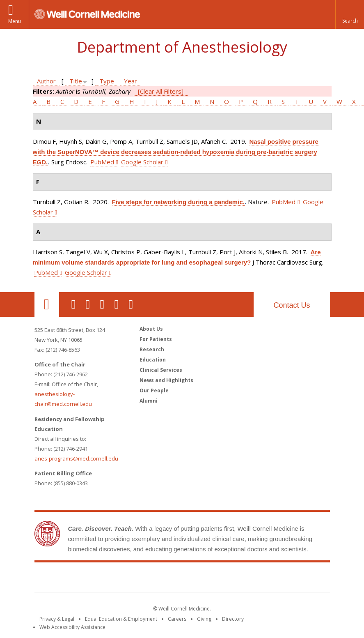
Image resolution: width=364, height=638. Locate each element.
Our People (154, 390)
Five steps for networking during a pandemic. (178, 202)
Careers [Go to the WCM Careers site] (177, 619)
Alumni (149, 401)
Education (153, 360)
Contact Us (292, 305)
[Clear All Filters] (161, 91)
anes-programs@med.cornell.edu (76, 458)
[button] (350, 14)
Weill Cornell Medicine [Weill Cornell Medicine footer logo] (182, 579)
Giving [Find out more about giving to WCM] (204, 619)
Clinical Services (161, 370)
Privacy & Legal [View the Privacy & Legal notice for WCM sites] (57, 619)
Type (107, 81)
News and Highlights (166, 380)
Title (76, 81)
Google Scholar (142, 162)
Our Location (47, 304)
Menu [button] (15, 21)
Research (152, 349)
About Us (151, 329)
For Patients (156, 339)
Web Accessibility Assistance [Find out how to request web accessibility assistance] (72, 627)
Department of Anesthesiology (182, 47)
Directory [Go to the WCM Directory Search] (233, 619)
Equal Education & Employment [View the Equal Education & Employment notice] (121, 619)
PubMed (102, 162)
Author (46, 81)
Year (130, 81)
